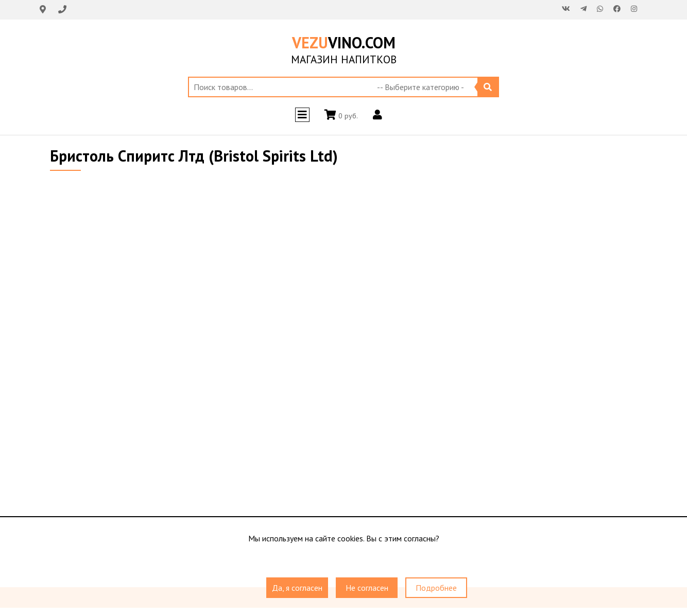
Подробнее (436, 588)
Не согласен (367, 588)
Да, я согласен (297, 588)
